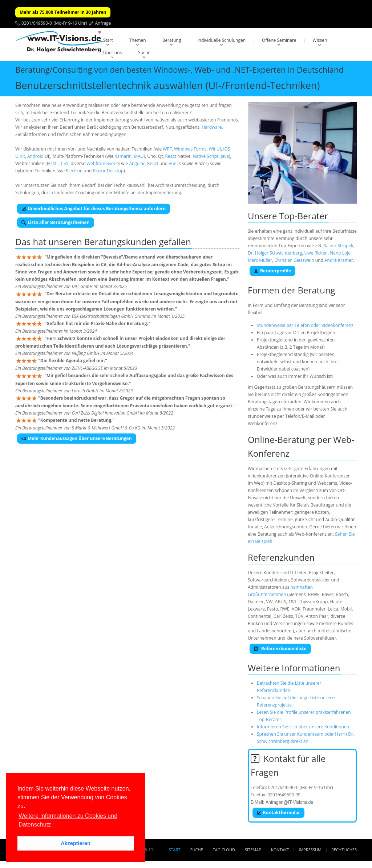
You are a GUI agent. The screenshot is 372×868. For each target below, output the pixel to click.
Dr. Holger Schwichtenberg (275, 253)
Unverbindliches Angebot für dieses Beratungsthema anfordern (94, 209)
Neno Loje (340, 253)
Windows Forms (190, 149)
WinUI (215, 149)
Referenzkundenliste (280, 649)
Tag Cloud (224, 850)
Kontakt (280, 850)
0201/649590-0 (37, 23)
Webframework (102, 163)
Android (35, 156)
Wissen (320, 40)
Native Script (205, 156)
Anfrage (103, 23)
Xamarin (123, 156)
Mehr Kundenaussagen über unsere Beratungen (77, 438)
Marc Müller (260, 260)
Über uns (112, 53)
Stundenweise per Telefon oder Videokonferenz (305, 325)
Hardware (212, 127)
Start (108, 40)
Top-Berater (304, 216)
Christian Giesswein (294, 260)
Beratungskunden (121, 242)
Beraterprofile (272, 271)
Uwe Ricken (316, 253)
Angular (137, 163)
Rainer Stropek (338, 246)
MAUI (139, 156)
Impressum (310, 850)
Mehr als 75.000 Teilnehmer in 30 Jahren (63, 12)
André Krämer (339, 260)
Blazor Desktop (108, 171)
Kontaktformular (278, 813)
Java (225, 156)
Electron (74, 171)
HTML (53, 163)
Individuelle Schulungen (221, 40)
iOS (227, 149)
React (171, 156)
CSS (64, 163)
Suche (144, 53)
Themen (138, 40)
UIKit (20, 156)
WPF (167, 149)
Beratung (172, 40)
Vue (172, 163)
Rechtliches (344, 850)
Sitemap (253, 850)
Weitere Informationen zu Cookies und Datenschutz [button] (68, 820)
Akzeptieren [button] (76, 843)
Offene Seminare (279, 40)
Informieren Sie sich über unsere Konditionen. (304, 727)
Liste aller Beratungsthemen (56, 222)
